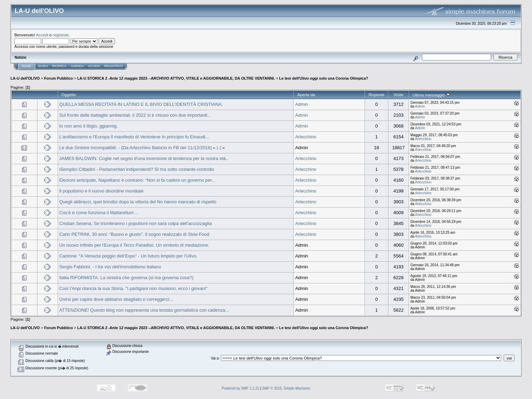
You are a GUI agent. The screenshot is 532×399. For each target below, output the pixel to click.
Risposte (376, 95)
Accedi (42, 35)
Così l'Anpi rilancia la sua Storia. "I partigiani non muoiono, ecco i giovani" (134, 288)
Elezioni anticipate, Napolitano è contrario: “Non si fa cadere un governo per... (138, 180)
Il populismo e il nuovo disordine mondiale (102, 191)
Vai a (215, 358)
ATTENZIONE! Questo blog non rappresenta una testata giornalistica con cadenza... (144, 310)
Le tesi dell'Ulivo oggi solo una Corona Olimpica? (324, 78)
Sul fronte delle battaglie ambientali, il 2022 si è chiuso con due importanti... (135, 115)
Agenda (77, 66)
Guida (43, 66)
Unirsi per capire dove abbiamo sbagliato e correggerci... (116, 299)
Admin (301, 104)
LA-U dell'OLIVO (25, 78)
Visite (398, 95)
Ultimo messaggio (431, 95)
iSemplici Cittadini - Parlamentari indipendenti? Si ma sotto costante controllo (137, 169)
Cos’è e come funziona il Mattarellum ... (99, 213)
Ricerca (60, 66)
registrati (61, 35)
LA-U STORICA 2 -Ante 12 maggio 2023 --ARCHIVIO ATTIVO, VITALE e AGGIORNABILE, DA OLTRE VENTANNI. (176, 78)
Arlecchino (306, 137)
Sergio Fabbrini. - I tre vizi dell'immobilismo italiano (110, 267)
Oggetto (69, 95)
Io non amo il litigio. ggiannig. (89, 126)
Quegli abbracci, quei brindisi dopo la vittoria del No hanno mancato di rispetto (138, 202)
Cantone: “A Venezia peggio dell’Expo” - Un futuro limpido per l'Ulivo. (129, 256)
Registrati (113, 66)
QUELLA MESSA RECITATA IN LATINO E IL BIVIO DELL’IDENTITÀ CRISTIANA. (141, 104)
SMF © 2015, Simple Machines (286, 388)
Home (26, 66)
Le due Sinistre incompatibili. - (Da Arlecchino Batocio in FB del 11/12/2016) (136, 148)
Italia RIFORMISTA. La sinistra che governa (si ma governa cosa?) (127, 278)
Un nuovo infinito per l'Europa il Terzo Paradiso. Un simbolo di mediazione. (134, 245)
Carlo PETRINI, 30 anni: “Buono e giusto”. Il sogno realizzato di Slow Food (134, 234)
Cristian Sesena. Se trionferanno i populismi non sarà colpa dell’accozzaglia (136, 223)
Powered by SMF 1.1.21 (240, 388)
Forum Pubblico (58, 78)
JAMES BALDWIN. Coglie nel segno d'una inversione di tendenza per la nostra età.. (144, 158)
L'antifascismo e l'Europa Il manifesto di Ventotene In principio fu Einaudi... (134, 137)
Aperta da (306, 95)
